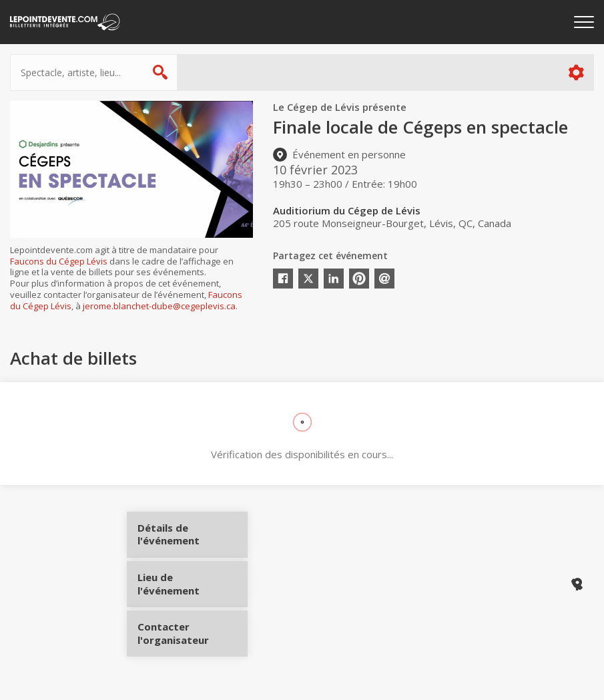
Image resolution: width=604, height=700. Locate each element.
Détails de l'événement (189, 539)
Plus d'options (576, 72)
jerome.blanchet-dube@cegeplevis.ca (159, 306)
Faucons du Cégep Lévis (59, 261)
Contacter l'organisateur (189, 629)
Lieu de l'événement (189, 584)
